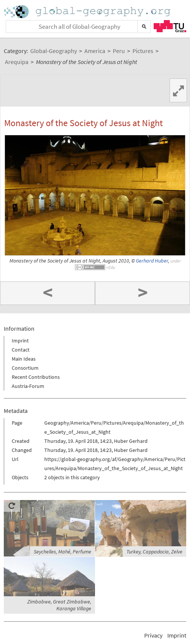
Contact (21, 350)
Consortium (25, 368)
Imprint (20, 341)
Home (88, 12)
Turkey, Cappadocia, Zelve (154, 552)
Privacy (153, 635)
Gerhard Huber (152, 261)
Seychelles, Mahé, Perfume (62, 552)
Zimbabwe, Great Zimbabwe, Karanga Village (59, 605)
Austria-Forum (28, 386)
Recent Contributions (36, 377)
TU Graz (170, 26)
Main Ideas (24, 359)
